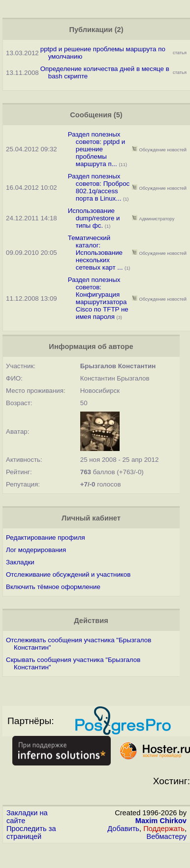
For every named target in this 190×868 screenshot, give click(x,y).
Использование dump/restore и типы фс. (94, 218)
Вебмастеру (167, 836)
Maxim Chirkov (161, 821)
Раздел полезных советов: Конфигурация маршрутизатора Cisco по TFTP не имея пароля (98, 298)
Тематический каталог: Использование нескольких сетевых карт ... (95, 253)
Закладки (20, 562)
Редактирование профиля (46, 538)
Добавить (123, 829)
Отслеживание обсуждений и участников (68, 574)
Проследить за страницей (31, 833)
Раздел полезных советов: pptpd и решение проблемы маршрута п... (96, 149)
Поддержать (164, 829)
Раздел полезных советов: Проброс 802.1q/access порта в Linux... (99, 187)
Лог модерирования (36, 550)
